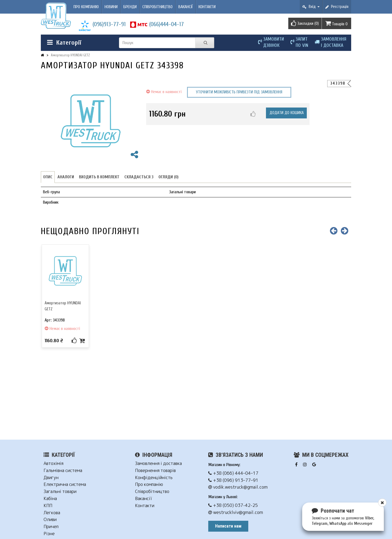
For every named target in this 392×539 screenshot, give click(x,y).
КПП (48, 506)
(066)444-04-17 (166, 24)
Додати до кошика (287, 113)
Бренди (130, 7)
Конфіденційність (154, 478)
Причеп (51, 527)
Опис (48, 177)
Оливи (50, 520)
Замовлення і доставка (158, 463)
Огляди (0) (169, 177)
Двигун (51, 478)
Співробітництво (157, 7)
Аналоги (66, 177)
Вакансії (186, 7)
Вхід (311, 7)
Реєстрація (337, 7)
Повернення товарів (155, 471)
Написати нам (228, 526)
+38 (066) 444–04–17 (233, 473)
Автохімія (53, 463)
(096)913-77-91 (109, 24)
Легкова (52, 513)
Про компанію (86, 7)
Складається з (139, 177)
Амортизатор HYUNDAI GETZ (70, 55)
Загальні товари (60, 491)
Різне (49, 534)
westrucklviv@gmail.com (236, 512)
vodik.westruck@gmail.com (238, 487)
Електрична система (65, 484)
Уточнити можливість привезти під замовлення (239, 92)
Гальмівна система (63, 471)
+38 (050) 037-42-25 (233, 505)
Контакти (207, 7)
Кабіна (50, 499)
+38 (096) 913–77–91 (233, 480)
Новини (111, 7)
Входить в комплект (99, 177)
